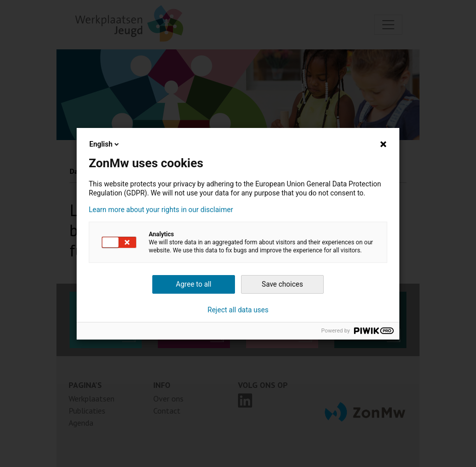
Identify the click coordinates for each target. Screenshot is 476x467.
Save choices (282, 284)
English (105, 144)
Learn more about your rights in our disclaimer (161, 210)
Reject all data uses (238, 310)
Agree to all (194, 284)
